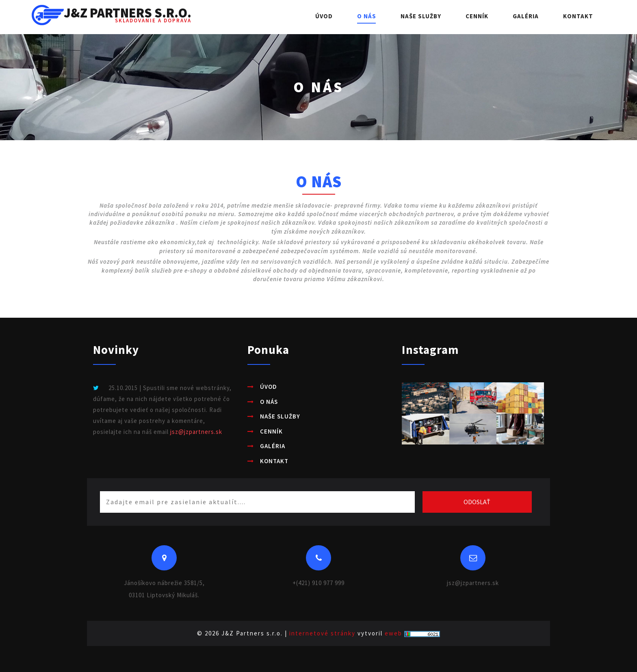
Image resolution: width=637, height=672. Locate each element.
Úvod (324, 16)
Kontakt (578, 16)
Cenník (477, 16)
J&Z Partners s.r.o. (112, 17)
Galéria (526, 16)
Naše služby (421, 16)
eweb (393, 633)
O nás (367, 16)
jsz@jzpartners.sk (196, 432)
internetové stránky (322, 633)
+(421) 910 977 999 (318, 583)
